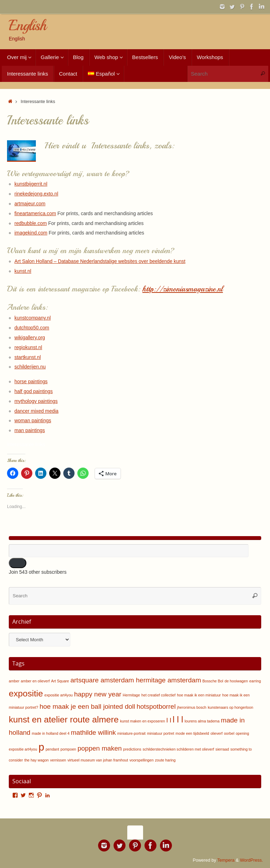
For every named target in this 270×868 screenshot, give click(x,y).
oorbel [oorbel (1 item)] (229, 733)
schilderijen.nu (30, 367)
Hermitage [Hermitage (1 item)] (131, 695)
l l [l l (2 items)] (169, 720)
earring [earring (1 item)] (255, 681)
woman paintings (33, 420)
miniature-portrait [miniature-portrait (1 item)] (131, 733)
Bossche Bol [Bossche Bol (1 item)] (213, 681)
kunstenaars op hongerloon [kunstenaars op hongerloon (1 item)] (230, 707)
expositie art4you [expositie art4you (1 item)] (59, 695)
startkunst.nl (28, 357)
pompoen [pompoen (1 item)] (68, 749)
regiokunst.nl (28, 347)
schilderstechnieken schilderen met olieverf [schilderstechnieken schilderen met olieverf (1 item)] (178, 749)
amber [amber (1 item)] (14, 681)
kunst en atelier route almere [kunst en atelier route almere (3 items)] (64, 719)
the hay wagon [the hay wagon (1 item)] (36, 760)
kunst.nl (23, 271)
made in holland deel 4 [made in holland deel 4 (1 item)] (50, 733)
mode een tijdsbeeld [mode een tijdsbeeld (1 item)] (192, 733)
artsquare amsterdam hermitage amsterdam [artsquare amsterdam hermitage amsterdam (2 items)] (136, 680)
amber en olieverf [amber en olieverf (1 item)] (35, 681)
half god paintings (34, 391)
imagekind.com (31, 233)
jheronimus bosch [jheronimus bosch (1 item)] (192, 707)
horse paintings (31, 381)
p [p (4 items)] (41, 747)
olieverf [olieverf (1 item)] (217, 733)
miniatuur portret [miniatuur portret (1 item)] (161, 733)
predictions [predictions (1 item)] (132, 749)
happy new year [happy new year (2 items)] (98, 694)
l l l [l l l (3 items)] (178, 719)
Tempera (226, 860)
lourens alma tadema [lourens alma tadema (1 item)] (202, 721)
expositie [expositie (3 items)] (26, 693)
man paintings (30, 430)
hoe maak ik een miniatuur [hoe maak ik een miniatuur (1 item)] (199, 695)
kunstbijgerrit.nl (31, 184)
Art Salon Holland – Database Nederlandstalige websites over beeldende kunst (101, 261)
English (27, 26)
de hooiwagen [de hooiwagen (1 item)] (236, 681)
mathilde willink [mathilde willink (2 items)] (93, 732)
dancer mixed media (37, 411)
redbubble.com (31, 223)
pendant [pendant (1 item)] (53, 749)
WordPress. (251, 860)
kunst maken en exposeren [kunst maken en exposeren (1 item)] (142, 721)
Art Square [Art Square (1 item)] (60, 681)
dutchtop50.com (32, 328)
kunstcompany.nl (33, 318)
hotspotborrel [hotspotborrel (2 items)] (156, 706)
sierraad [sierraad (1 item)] (222, 749)
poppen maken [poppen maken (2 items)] (99, 748)
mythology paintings (36, 401)
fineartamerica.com (35, 213)
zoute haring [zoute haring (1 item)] (165, 760)
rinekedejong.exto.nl (36, 194)
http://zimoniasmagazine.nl (183, 289)
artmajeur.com (30, 204)
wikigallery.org (30, 337)
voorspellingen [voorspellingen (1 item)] (142, 760)
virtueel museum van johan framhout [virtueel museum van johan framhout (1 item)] (98, 760)
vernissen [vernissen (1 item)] (58, 760)
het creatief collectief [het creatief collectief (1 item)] (158, 695)
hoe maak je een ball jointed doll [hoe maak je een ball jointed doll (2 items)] (87, 706)
